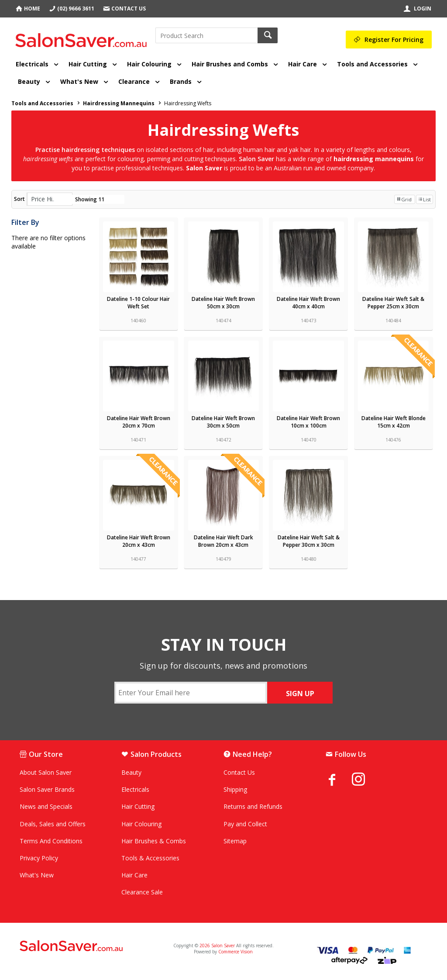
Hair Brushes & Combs (154, 841)
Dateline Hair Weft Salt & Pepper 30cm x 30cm (309, 541)
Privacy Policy (39, 858)
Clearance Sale (142, 892)
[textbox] (206, 35)
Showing (90, 199)
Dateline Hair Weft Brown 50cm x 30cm (223, 303)
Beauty (29, 81)
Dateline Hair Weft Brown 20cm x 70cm (139, 422)
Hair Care (303, 64)
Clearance (134, 81)
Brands (181, 81)
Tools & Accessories (150, 858)
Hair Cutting (88, 64)
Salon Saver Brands (47, 789)
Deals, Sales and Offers (53, 824)
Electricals (32, 64)
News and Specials (46, 806)
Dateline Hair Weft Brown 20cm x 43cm (139, 541)
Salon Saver (204, 168)
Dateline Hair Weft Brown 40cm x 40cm (308, 303)
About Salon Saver (46, 772)
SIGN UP (300, 694)
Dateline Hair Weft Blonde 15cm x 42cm (394, 422)
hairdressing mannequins (375, 159)
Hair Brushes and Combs (230, 64)
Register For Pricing (394, 40)
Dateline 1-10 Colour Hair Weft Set (138, 303)
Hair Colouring (149, 64)
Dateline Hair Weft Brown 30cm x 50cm (223, 422)
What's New (79, 81)
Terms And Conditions (51, 841)
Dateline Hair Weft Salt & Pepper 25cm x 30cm (393, 303)
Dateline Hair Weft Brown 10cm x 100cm (308, 422)
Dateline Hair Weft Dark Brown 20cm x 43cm (223, 541)
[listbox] (50, 199)
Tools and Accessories (372, 64)
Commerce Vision (236, 952)
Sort (19, 199)
